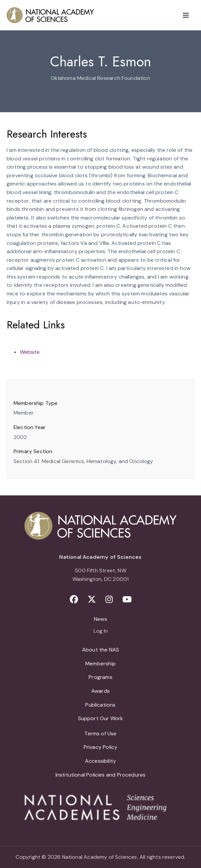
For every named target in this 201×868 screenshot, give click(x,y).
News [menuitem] (100, 619)
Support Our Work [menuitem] (101, 718)
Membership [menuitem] (100, 664)
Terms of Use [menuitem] (100, 734)
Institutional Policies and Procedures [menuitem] (101, 775)
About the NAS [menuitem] (100, 650)
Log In (101, 631)
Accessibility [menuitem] (100, 761)
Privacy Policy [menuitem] (101, 747)
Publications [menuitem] (100, 705)
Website (30, 352)
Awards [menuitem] (100, 691)
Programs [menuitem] (100, 677)
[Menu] (186, 15)
